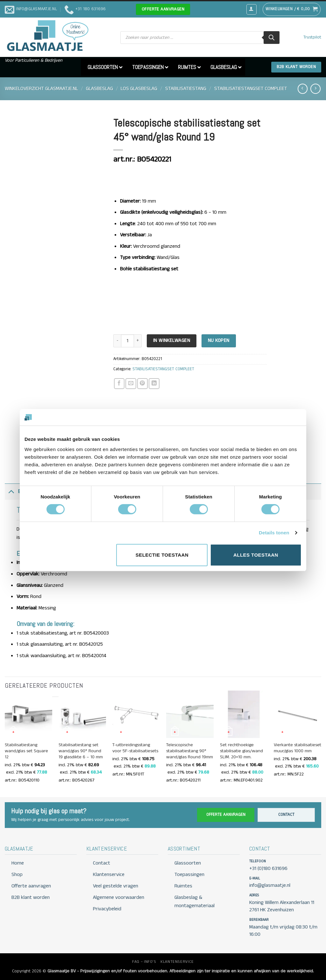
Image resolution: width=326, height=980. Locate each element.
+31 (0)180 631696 (268, 869)
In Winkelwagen (172, 341)
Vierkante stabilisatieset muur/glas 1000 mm (298, 748)
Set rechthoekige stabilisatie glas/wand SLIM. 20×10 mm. (241, 751)
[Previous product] (315, 89)
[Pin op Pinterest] (142, 383)
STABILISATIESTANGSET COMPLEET (251, 89)
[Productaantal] (127, 341)
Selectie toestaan (162, 555)
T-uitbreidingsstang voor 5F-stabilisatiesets (135, 748)
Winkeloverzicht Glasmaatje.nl (41, 89)
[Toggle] (11, 492)
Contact (286, 815)
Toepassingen (189, 875)
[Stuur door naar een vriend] (131, 383)
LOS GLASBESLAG (139, 89)
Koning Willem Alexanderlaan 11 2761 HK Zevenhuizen (282, 906)
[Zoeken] (272, 38)
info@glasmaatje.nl (270, 885)
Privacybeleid (107, 909)
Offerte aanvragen (226, 815)
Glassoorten (188, 863)
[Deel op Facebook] (119, 383)
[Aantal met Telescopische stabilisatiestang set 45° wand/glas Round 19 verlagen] (117, 341)
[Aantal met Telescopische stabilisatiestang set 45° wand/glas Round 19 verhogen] (138, 341)
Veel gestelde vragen (116, 886)
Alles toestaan (256, 555)
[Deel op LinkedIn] (154, 383)
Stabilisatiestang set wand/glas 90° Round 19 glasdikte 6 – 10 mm (81, 751)
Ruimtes (183, 886)
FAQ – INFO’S (144, 962)
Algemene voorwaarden (119, 897)
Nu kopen (219, 341)
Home (18, 863)
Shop (17, 875)
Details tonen (274, 533)
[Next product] (303, 89)
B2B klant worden (31, 897)
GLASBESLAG (99, 89)
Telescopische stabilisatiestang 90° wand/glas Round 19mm (190, 751)
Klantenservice (109, 875)
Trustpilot (312, 37)
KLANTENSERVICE (177, 962)
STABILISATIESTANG (186, 89)
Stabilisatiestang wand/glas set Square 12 (26, 751)
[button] (252, 9)
